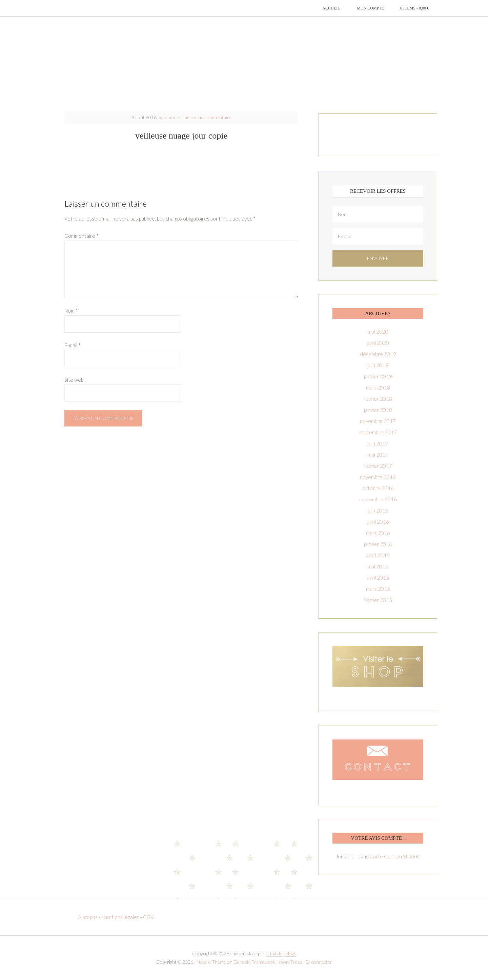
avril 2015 (378, 578)
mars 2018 (378, 388)
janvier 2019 (378, 376)
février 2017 (378, 466)
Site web (74, 380)
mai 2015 (378, 566)
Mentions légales (120, 917)
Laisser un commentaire (207, 117)
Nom (71, 311)
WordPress (290, 962)
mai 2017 (378, 455)
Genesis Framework (254, 962)
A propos (88, 917)
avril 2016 (378, 522)
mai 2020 (378, 332)
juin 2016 (378, 510)
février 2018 (378, 399)
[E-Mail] (378, 236)
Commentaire (82, 236)
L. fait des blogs (281, 953)
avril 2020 (378, 343)
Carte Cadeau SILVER (394, 856)
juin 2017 (378, 443)
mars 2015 (378, 589)
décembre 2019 (378, 354)
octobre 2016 (378, 488)
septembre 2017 (378, 432)
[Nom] (378, 214)
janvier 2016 (378, 544)
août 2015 (378, 555)
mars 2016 (378, 533)
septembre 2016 (378, 499)
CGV (148, 917)
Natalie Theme (211, 962)
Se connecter (319, 962)
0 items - (415, 8)
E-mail (73, 345)
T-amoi (244, 64)
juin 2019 (378, 365)
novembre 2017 (378, 421)
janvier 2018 (378, 410)
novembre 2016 (378, 477)
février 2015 (378, 600)
